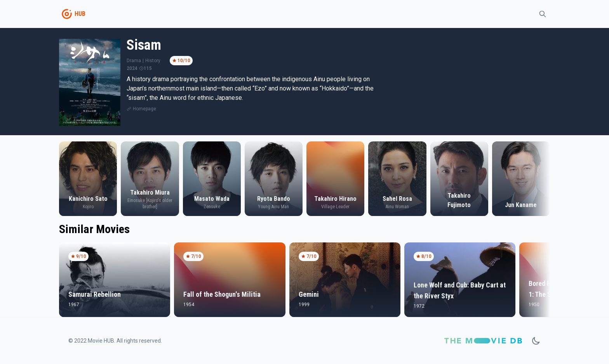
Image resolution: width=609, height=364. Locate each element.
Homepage (144, 109)
